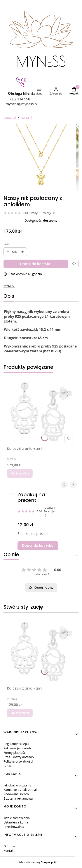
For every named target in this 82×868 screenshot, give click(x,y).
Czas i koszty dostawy (19, 757)
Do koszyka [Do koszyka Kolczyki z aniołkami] (20, 473)
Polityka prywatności (18, 761)
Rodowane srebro (16, 794)
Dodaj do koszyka (36, 264)
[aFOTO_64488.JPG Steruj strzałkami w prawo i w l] (9, 494)
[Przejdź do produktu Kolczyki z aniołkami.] (41, 411)
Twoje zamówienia (17, 818)
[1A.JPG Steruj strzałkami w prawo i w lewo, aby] (12, 494)
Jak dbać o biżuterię (17, 785)
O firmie (9, 846)
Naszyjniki (27, 118)
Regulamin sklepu (16, 744)
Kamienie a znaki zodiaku (21, 790)
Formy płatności (15, 753)
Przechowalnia (14, 827)
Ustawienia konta (16, 822)
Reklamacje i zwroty (17, 748)
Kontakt (9, 851)
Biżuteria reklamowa (18, 798)
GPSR (7, 766)
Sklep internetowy (36, 862)
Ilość (7, 244)
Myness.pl (10, 118)
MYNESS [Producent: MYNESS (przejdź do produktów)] (9, 286)
